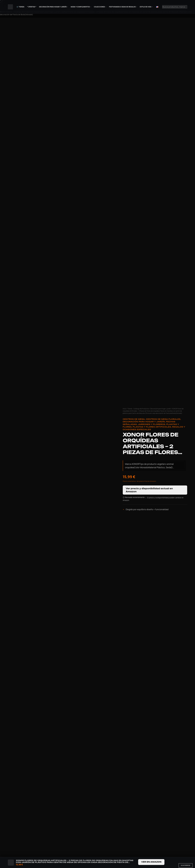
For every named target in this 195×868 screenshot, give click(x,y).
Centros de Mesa (134, 419)
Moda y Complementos (80, 7)
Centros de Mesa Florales (163, 419)
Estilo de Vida (146, 7)
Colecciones (99, 7)
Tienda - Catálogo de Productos (138, 409)
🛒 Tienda (20, 7)
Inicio (125, 409)
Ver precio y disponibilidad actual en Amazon (149, 490)
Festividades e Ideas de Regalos (122, 7)
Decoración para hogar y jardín (161, 409)
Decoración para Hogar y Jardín (53, 7)
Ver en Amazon (151, 862)
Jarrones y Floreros (152, 424)
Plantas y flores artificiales (152, 427)
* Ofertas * (32, 7)
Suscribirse (186, 865)
